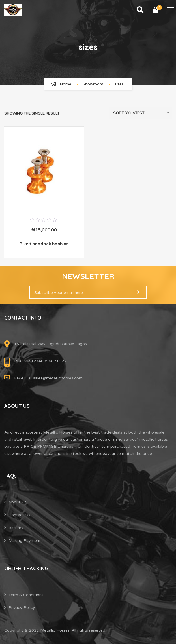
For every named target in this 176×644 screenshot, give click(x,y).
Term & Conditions (26, 595)
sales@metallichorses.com (58, 378)
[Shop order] (140, 113)
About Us (18, 502)
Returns (16, 528)
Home (66, 84)
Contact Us (19, 515)
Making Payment (25, 541)
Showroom (93, 84)
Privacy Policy (22, 608)
